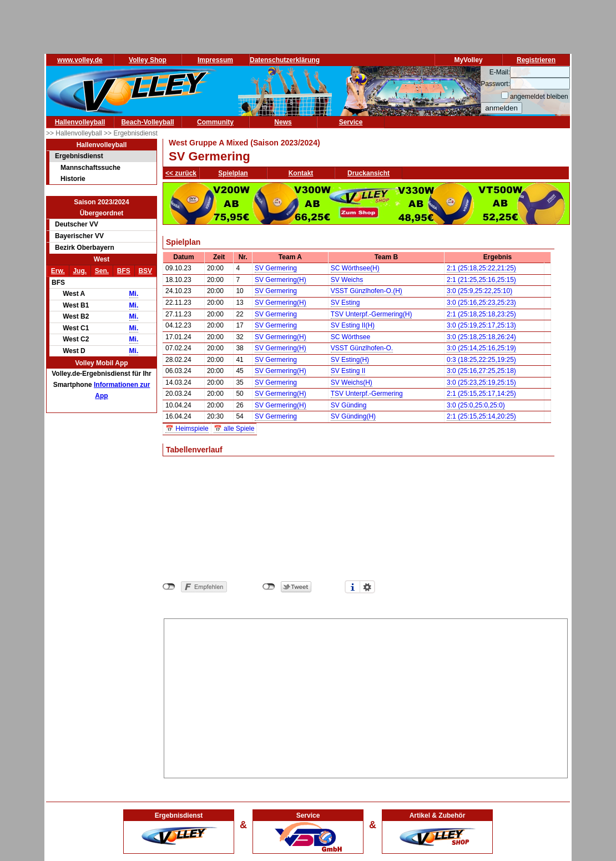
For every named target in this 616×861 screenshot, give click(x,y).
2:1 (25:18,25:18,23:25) (481, 314)
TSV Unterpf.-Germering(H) (372, 314)
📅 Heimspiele (187, 429)
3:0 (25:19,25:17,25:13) (481, 325)
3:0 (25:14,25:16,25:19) (481, 348)
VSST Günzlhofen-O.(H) (367, 291)
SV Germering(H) (281, 280)
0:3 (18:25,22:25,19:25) (481, 360)
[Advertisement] (366, 697)
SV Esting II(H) (353, 325)
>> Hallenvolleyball (75, 133)
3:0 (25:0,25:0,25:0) (476, 405)
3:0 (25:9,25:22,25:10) (479, 291)
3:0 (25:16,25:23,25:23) (481, 303)
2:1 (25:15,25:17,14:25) (481, 394)
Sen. (102, 271)
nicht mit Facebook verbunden (169, 587)
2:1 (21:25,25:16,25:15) (481, 280)
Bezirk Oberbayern (85, 248)
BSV (145, 271)
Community (215, 122)
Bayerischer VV (79, 236)
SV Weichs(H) (352, 382)
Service (351, 122)
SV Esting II (348, 371)
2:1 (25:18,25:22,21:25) (481, 268)
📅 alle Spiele (234, 429)
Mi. (134, 294)
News (283, 122)
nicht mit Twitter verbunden (269, 587)
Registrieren (536, 60)
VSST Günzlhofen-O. (362, 348)
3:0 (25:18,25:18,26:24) (481, 337)
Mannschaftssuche (90, 168)
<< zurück (181, 173)
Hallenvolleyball (80, 122)
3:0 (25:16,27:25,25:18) (481, 371)
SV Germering (276, 268)
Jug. (80, 271)
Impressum (215, 60)
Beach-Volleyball (147, 122)
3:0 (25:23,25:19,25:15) (481, 382)
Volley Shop (148, 60)
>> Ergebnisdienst (131, 133)
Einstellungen (367, 587)
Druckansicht (368, 173)
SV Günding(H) (353, 416)
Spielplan (233, 173)
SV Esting (345, 303)
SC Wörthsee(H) (355, 268)
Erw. (58, 271)
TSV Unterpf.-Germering (367, 394)
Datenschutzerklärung (285, 60)
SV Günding (349, 405)
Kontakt (301, 173)
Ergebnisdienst (79, 156)
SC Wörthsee (350, 337)
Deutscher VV (77, 224)
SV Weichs (347, 280)
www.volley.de (80, 60)
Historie (73, 179)
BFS (124, 271)
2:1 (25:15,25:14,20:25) (481, 416)
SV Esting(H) (350, 360)
